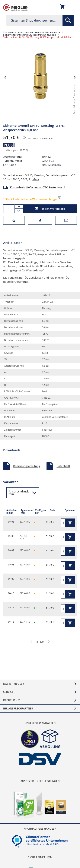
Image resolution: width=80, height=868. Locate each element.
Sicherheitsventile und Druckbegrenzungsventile (30, 35)
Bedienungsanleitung (27, 466)
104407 (10, 550)
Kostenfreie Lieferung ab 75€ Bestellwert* (38, 187)
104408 (10, 565)
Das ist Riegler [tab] (14, 684)
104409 (10, 579)
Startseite (8, 32)
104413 (10, 622)
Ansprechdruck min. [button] (19, 493)
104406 (10, 536)
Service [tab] (8, 692)
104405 (10, 522)
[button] (5, 77)
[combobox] (40, 20)
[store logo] (15, 7)
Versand (48, 139)
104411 (10, 608)
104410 (10, 593)
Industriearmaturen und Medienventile (39, 32)
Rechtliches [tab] (12, 700)
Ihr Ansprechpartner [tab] (18, 709)
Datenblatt (63, 466)
